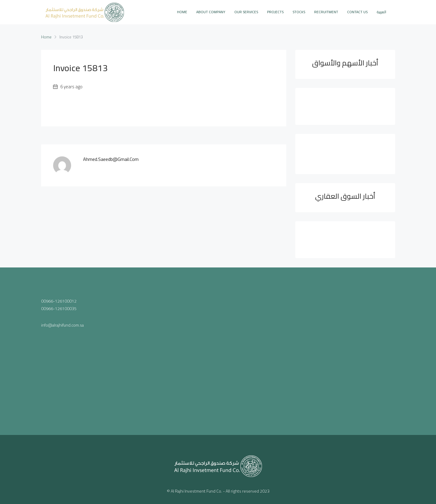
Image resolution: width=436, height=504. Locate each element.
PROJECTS (275, 12)
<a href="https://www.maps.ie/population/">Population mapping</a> (218, 350)
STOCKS (299, 12)
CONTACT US (357, 12)
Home (182, 12)
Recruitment (326, 12)
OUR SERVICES (246, 12)
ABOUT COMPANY (211, 12)
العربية (381, 12)
